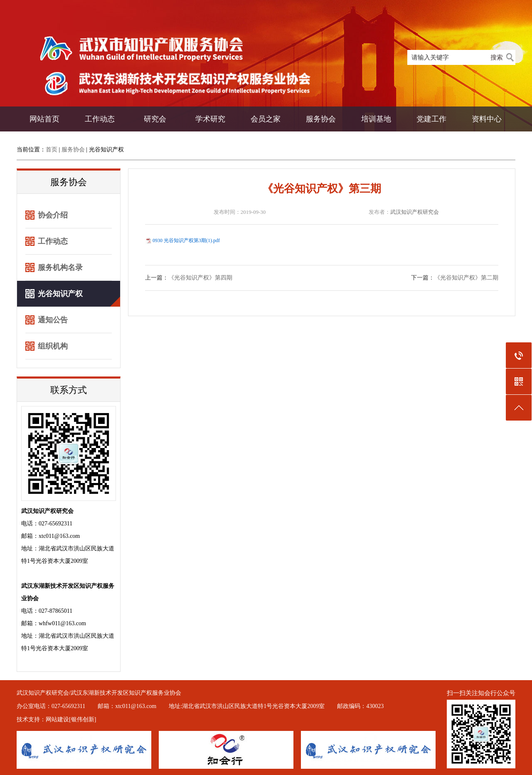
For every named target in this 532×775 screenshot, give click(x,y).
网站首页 (44, 119)
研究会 (155, 119)
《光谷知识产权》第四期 (200, 278)
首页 (52, 150)
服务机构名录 (60, 267)
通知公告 (53, 320)
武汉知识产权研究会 (415, 212)
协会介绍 (53, 215)
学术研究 (210, 119)
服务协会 (321, 119)
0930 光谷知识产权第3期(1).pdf (186, 240)
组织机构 (53, 346)
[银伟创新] (83, 719)
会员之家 (266, 119)
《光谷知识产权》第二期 (466, 278)
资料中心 (487, 119)
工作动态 (100, 119)
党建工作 (431, 119)
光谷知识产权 (106, 150)
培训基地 (376, 119)
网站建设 (57, 719)
